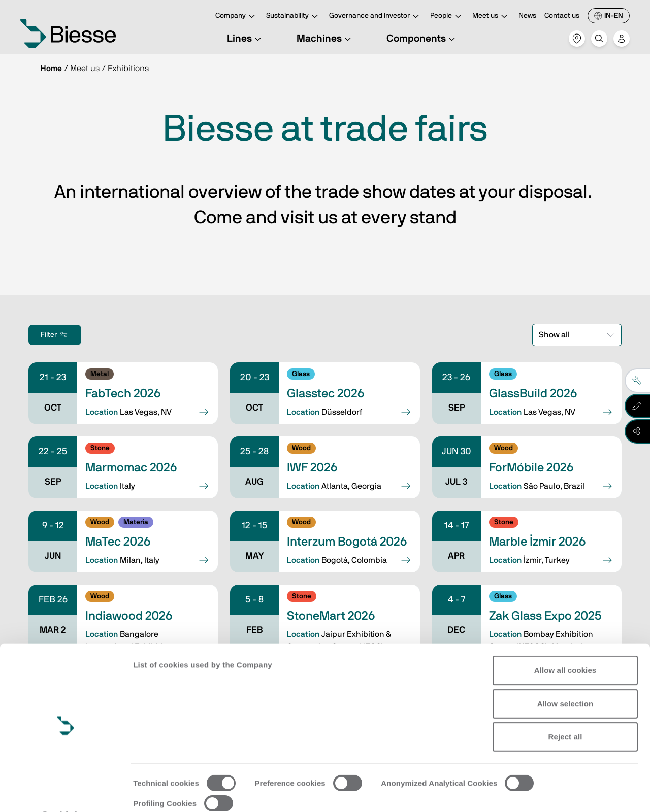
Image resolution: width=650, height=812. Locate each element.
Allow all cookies (565, 644)
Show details (157, 792)
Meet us (491, 16)
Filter (55, 335)
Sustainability (294, 16)
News (527, 16)
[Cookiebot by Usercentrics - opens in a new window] (66, 792)
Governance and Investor (376, 16)
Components (422, 39)
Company (237, 16)
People (447, 16)
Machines (325, 39)
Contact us (562, 16)
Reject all (565, 710)
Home (51, 69)
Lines (246, 39)
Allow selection (565, 677)
